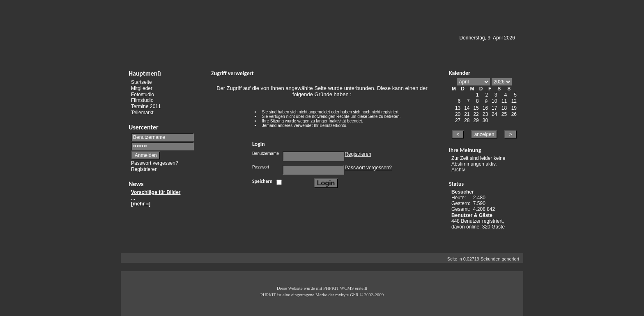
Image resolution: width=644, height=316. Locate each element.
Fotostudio (143, 94)
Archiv (458, 170)
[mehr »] (141, 204)
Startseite (141, 82)
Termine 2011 (146, 106)
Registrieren (144, 169)
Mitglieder (142, 88)
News (136, 184)
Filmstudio (142, 100)
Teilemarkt (142, 113)
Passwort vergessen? (155, 163)
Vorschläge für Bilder (156, 192)
